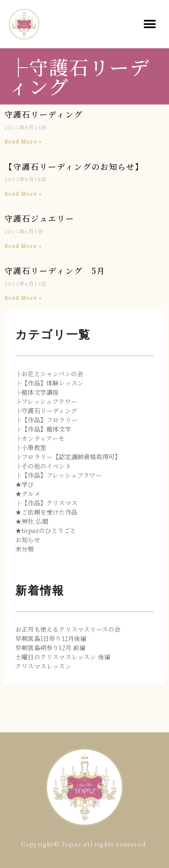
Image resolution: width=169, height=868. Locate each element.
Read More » (23, 142)
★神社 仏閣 (32, 521)
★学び (25, 484)
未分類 (25, 549)
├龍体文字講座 (37, 392)
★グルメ (28, 493)
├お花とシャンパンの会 (49, 374)
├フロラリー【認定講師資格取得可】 (68, 457)
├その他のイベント (43, 466)
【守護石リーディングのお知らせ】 (74, 166)
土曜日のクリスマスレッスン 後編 (63, 657)
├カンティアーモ (40, 438)
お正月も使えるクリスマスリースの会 (68, 629)
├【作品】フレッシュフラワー (59, 475)
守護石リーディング (44, 114)
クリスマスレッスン (43, 666)
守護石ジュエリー (39, 218)
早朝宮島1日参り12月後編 (51, 638)
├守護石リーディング (46, 411)
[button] (150, 24)
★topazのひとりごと (46, 530)
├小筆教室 (31, 447)
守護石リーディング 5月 (55, 270)
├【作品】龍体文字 (43, 429)
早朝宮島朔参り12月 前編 (51, 648)
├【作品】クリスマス (46, 503)
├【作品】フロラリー (46, 420)
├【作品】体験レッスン (49, 383)
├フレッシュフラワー (46, 401)
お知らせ (28, 540)
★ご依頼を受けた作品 (46, 512)
